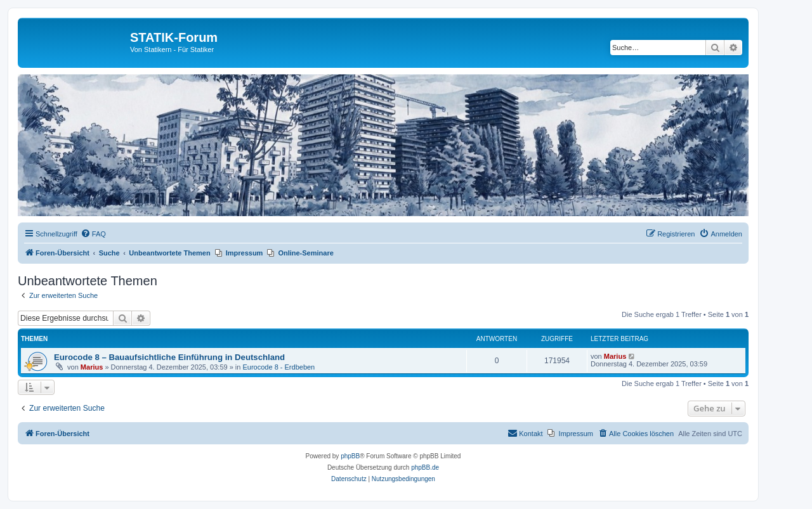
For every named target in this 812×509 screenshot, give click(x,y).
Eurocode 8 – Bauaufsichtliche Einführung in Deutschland (169, 357)
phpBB (350, 456)
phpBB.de (425, 467)
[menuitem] (93, 234)
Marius (92, 367)
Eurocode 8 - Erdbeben (278, 367)
